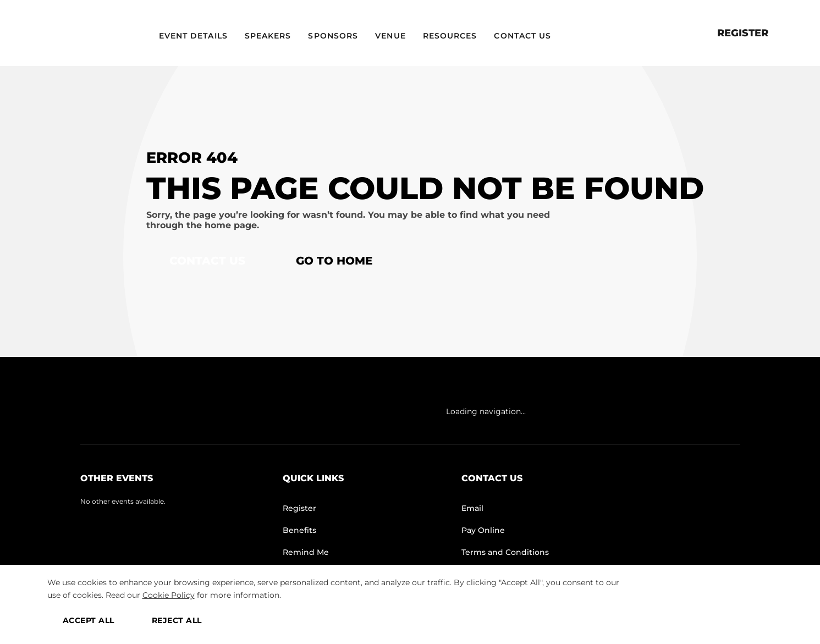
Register (743, 33)
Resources (450, 36)
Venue (390, 36)
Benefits (299, 530)
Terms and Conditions (505, 552)
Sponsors (333, 36)
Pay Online (483, 530)
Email (472, 508)
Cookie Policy (169, 595)
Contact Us (522, 36)
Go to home (334, 261)
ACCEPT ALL (89, 620)
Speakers (268, 36)
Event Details (193, 36)
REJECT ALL (177, 620)
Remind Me (306, 552)
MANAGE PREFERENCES (707, 620)
